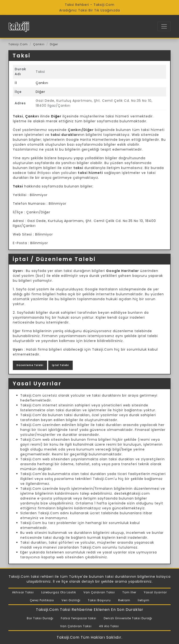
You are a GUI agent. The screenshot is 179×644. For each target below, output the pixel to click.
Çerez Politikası (42, 600)
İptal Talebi (60, 365)
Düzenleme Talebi (30, 365)
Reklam (124, 600)
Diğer (54, 44)
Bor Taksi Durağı (40, 618)
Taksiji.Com (18, 44)
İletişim (144, 600)
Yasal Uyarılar (155, 592)
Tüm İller (129, 592)
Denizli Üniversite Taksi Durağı (128, 618)
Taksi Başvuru (99, 600)
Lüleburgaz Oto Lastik (59, 592)
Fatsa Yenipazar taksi (79, 618)
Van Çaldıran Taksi (99, 592)
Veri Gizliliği (71, 600)
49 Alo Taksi (109, 626)
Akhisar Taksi (23, 592)
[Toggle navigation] (164, 26)
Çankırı (39, 44)
